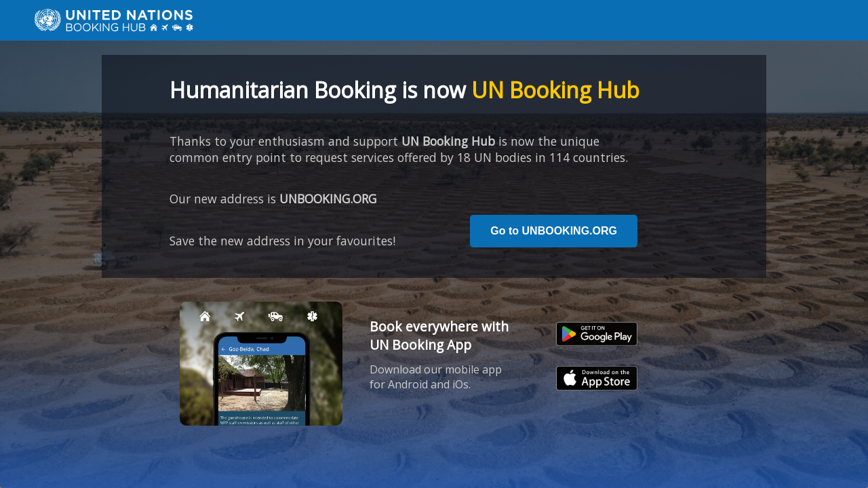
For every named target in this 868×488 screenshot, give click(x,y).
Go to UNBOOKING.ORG (554, 231)
